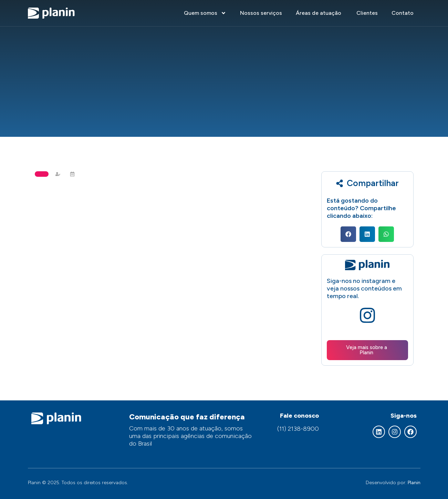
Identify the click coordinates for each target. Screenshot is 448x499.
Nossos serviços (261, 13)
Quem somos (205, 13)
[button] (348, 234)
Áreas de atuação (319, 13)
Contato (403, 13)
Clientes (367, 13)
